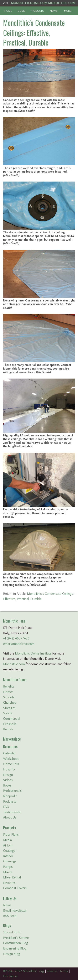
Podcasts (10, 802)
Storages (9, 708)
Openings (10, 861)
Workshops (11, 759)
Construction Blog (16, 943)
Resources (10, 746)
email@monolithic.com (19, 644)
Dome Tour (11, 764)
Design (8, 775)
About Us (10, 817)
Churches (10, 703)
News (7, 905)
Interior (8, 856)
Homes (8, 692)
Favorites (9, 883)
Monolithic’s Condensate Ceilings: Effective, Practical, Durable (34, 32)
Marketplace (12, 739)
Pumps (8, 867)
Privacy (52, 971)
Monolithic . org (14, 621)
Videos (8, 780)
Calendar (9, 753)
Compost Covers (15, 888)
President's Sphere (16, 938)
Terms (64, 971)
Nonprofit (10, 796)
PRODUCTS (37, 11)
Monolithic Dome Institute (33, 653)
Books (7, 786)
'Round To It (12, 932)
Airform (8, 845)
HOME (8, 11)
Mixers (8, 872)
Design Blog (12, 954)
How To (9, 769)
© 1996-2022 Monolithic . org (24, 971)
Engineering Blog (15, 948)
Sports (8, 713)
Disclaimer (11, 976)
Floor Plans (11, 835)
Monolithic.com (14, 664)
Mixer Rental (12, 877)
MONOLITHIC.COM (62, 3)
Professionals (12, 791)
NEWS (54, 11)
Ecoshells (10, 724)
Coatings (9, 851)
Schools (9, 697)
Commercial (12, 719)
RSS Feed (10, 916)
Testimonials (12, 812)
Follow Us (10, 898)
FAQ (6, 807)
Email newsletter (15, 911)
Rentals (8, 729)
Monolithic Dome (15, 680)
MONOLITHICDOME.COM (29, 3)
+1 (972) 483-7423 (16, 638)
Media (7, 840)
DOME (21, 11)
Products (9, 828)
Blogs (7, 925)
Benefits (9, 686)
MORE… (68, 11)
